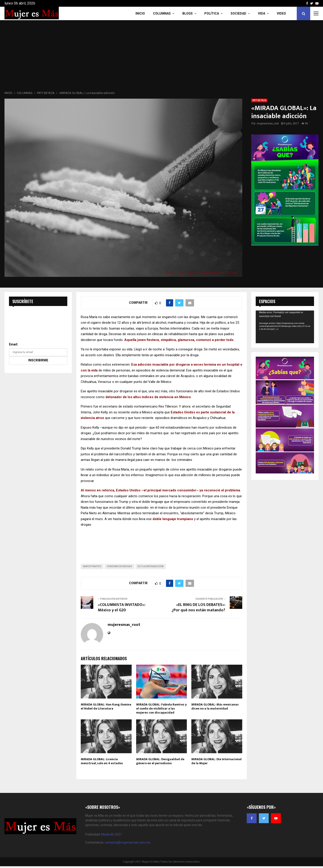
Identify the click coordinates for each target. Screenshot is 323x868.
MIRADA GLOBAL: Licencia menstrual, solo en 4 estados (102, 761)
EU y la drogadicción (151, 566)
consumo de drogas (119, 566)
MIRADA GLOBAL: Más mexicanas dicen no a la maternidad (215, 706)
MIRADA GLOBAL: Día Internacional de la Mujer (216, 761)
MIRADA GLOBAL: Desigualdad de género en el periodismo (160, 761)
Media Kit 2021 (112, 834)
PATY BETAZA (259, 100)
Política (212, 13)
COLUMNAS (162, 13)
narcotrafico (92, 566)
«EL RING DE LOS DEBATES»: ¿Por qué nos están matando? (198, 608)
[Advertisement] (161, 57)
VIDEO (281, 13)
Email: (14, 344)
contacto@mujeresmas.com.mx (128, 842)
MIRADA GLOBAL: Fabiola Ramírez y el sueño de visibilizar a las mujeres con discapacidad (161, 709)
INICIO (140, 13)
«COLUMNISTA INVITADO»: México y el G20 (122, 608)
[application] (285, 327)
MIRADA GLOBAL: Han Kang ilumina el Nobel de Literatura (106, 706)
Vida (262, 13)
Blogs (188, 13)
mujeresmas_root (268, 124)
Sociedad (238, 13)
